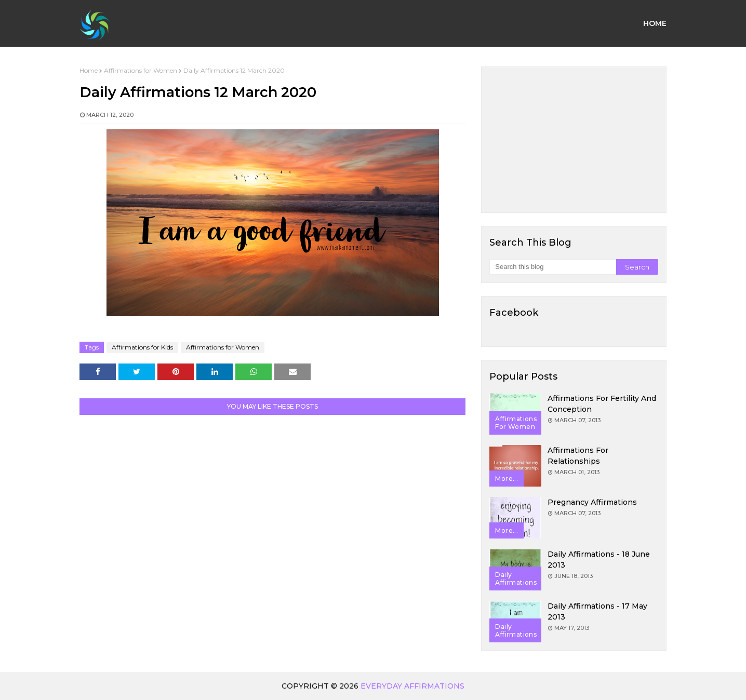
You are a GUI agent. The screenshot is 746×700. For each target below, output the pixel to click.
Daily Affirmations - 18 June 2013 (599, 560)
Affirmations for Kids (142, 347)
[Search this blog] (552, 267)
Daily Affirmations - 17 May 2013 (597, 611)
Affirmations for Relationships (578, 456)
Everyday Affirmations (412, 686)
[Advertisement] (574, 140)
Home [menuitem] (655, 23)
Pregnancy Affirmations (592, 502)
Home (89, 70)
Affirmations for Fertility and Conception (602, 404)
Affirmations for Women (141, 70)
